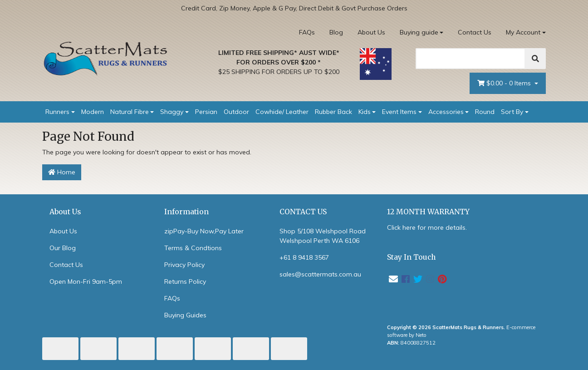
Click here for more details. (427, 227)
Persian (206, 112)
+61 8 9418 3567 (304, 257)
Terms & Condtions (193, 248)
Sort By (512, 112)
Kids (365, 112)
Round (485, 112)
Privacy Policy (184, 265)
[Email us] (393, 279)
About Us (371, 32)
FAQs (307, 32)
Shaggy (172, 112)
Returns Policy (185, 281)
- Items (505, 83)
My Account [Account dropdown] (523, 32)
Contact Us (475, 32)
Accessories (446, 112)
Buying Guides (185, 315)
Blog (336, 32)
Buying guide (419, 32)
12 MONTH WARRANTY (428, 212)
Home (62, 172)
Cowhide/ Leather (282, 112)
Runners (57, 112)
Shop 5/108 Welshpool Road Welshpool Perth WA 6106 (323, 236)
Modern (93, 112)
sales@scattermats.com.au (320, 274)
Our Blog (63, 248)
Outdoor (236, 112)
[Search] (470, 59)
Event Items (399, 112)
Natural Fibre (130, 112)
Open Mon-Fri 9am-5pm (86, 281)
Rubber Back (333, 112)
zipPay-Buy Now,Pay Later (204, 231)
